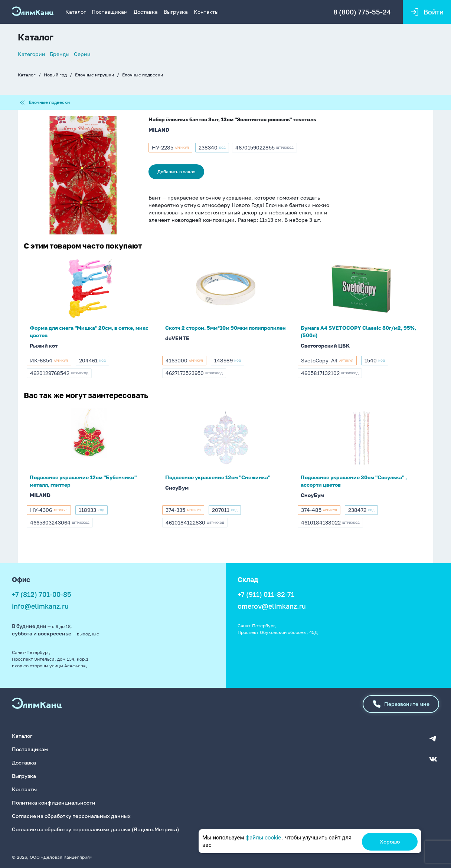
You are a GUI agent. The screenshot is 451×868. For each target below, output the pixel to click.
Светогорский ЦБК (325, 346)
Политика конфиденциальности (54, 803)
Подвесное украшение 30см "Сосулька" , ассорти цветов (354, 481)
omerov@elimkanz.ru (272, 606)
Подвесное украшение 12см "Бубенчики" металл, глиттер (83, 481)
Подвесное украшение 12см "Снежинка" (218, 477)
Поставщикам (110, 12)
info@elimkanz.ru (40, 606)
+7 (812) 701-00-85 (42, 594)
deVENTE (177, 338)
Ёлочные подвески (143, 75)
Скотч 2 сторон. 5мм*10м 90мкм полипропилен (225, 328)
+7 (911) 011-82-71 (266, 594)
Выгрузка (176, 12)
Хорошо (390, 841)
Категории (32, 54)
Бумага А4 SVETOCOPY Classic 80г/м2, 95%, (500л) (358, 331)
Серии (82, 54)
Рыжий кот (44, 346)
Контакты (206, 12)
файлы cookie (263, 838)
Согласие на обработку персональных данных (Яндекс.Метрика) (95, 829)
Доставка (146, 12)
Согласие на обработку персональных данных (71, 816)
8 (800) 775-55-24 (362, 12)
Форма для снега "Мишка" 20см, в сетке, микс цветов (89, 331)
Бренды (60, 54)
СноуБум (177, 488)
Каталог (76, 12)
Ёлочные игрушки (94, 75)
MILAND (159, 130)
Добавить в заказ (176, 172)
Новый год (55, 75)
